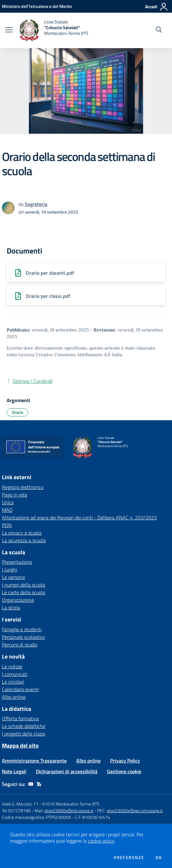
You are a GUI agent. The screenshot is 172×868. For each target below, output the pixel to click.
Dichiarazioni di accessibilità (67, 771)
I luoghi (10, 569)
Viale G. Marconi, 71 (20, 804)
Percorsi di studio (20, 645)
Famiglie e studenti (22, 629)
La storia (11, 608)
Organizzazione (18, 600)
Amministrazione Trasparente (34, 761)
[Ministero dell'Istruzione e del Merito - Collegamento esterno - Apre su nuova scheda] (37, 6)
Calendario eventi (20, 689)
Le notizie (12, 666)
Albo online (14, 697)
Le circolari (13, 682)
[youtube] (31, 784)
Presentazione (17, 562)
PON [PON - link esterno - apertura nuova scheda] (7, 525)
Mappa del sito (20, 746)
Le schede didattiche (24, 726)
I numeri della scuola (23, 585)
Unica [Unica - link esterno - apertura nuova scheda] (8, 502)
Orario (17, 412)
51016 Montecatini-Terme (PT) (71, 804)
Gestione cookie (124, 771)
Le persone (13, 577)
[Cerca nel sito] (159, 30)
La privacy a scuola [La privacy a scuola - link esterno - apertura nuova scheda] (22, 533)
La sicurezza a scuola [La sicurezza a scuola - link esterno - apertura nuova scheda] (24, 540)
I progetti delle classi (23, 734)
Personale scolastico (23, 637)
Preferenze (129, 858)
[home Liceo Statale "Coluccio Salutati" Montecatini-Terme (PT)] (54, 30)
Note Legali (14, 771)
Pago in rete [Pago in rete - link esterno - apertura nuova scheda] (15, 495)
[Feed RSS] (39, 784)
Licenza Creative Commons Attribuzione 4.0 (64, 355)
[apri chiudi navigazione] (9, 30)
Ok (159, 858)
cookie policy (101, 841)
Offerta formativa (20, 718)
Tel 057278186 (16, 810)
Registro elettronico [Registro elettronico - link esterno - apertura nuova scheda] (23, 487)
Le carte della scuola (23, 592)
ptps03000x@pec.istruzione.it (135, 810)
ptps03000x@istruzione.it (69, 810)
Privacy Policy (125, 761)
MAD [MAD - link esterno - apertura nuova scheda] (7, 510)
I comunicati (15, 674)
